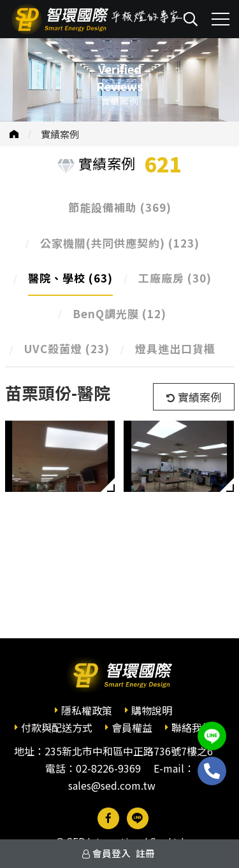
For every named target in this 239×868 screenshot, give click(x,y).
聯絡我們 (192, 727)
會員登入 (112, 853)
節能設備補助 (120, 207)
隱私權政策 (87, 710)
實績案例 (60, 134)
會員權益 (132, 727)
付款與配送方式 (57, 727)
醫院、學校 (70, 278)
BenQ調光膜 (119, 313)
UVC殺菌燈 (67, 348)
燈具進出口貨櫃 (175, 348)
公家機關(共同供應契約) (120, 243)
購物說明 (152, 710)
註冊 (145, 853)
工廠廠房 (175, 278)
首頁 (14, 134)
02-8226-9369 (108, 768)
